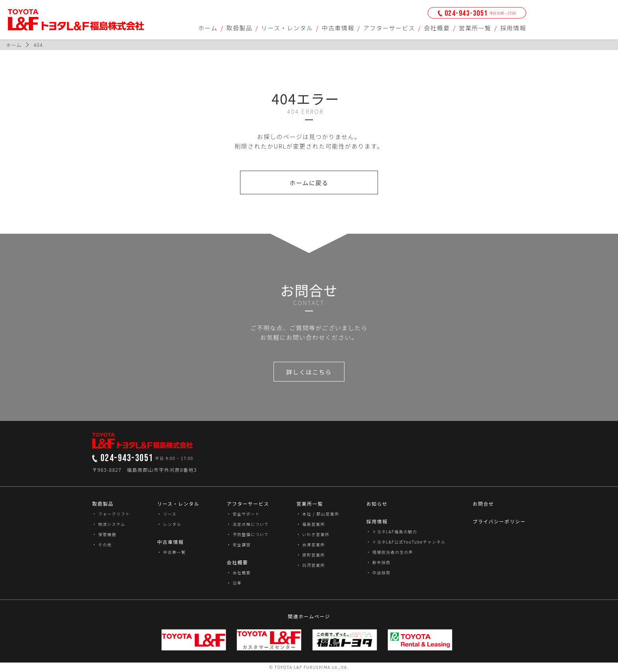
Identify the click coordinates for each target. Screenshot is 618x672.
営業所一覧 (475, 28)
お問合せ (483, 504)
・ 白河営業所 (311, 565)
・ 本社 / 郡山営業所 (318, 514)
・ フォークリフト (111, 514)
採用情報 (513, 28)
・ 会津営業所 (311, 544)
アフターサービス (389, 28)
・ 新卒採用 (378, 562)
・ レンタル (169, 524)
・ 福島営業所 (311, 524)
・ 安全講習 (239, 544)
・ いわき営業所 (313, 534)
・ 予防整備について (248, 534)
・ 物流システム (109, 524)
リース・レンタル (287, 28)
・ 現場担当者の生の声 (390, 552)
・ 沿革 (234, 583)
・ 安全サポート (243, 514)
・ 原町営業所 (311, 555)
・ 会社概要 (239, 572)
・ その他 (102, 544)
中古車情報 (338, 28)
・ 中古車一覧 (172, 552)
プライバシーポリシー (499, 521)
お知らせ (377, 504)
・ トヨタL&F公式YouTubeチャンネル (406, 542)
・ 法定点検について (248, 524)
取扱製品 (239, 28)
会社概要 (437, 28)
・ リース (167, 514)
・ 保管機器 (104, 534)
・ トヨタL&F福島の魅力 (392, 531)
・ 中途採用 (378, 572)
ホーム (208, 28)
